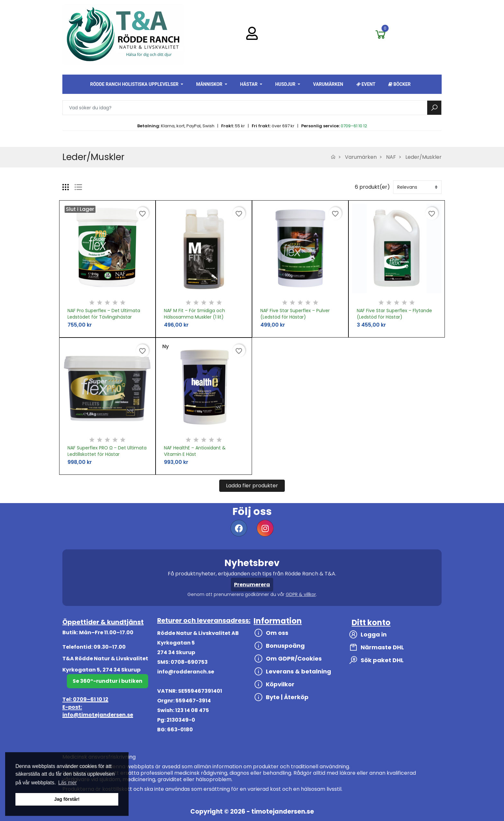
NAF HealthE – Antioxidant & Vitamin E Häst (195, 451)
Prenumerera (252, 585)
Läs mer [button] (67, 783)
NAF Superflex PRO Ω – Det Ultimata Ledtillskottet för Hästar (107, 451)
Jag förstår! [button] (67, 799)
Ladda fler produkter (252, 486)
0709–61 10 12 (354, 126)
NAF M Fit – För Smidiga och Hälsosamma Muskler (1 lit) (194, 314)
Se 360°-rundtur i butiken (108, 681)
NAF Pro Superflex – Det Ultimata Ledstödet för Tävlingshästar (104, 314)
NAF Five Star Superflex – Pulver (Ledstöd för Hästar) (295, 314)
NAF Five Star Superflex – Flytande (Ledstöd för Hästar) (394, 314)
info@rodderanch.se (186, 672)
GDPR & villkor (301, 594)
